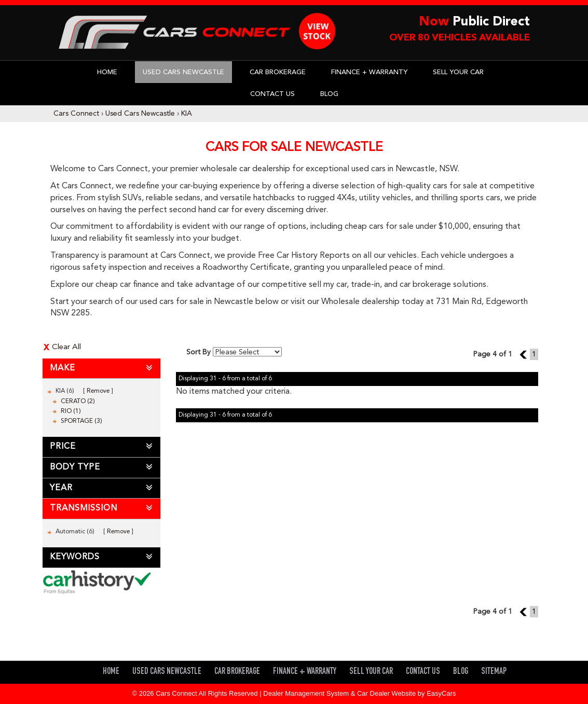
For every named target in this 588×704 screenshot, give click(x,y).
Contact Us (272, 94)
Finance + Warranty (369, 72)
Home (107, 72)
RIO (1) (71, 411)
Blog (329, 94)
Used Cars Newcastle (183, 72)
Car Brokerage (278, 72)
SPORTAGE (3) (81, 421)
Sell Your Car (458, 72)
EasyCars (441, 693)
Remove (98, 391)
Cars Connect (76, 114)
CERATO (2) (78, 402)
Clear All (66, 347)
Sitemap (494, 672)
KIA (187, 114)
